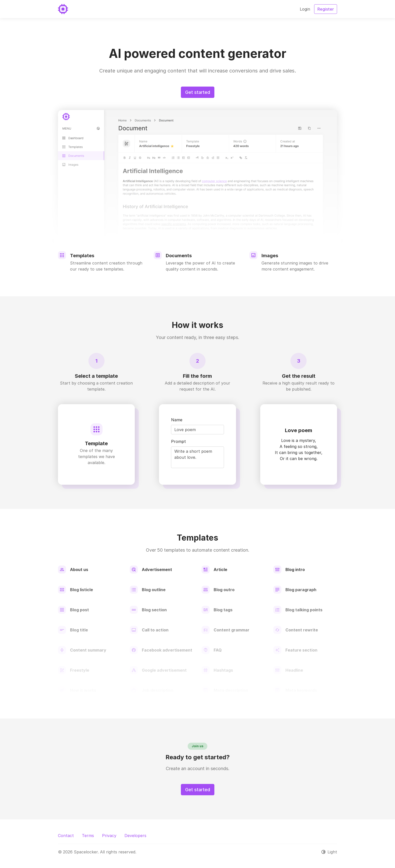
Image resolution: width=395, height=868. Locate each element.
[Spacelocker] (63, 9)
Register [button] (326, 9)
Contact (66, 836)
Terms (88, 836)
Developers (135, 836)
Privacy (109, 836)
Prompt (178, 441)
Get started (198, 92)
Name (177, 420)
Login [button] (305, 9)
